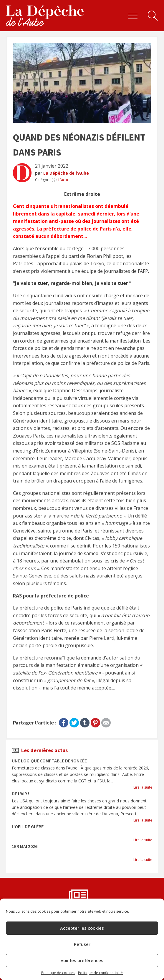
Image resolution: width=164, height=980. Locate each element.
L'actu (63, 180)
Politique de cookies (58, 973)
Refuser (82, 944)
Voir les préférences (82, 960)
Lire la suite (143, 787)
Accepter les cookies (82, 928)
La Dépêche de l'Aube (66, 173)
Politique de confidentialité (100, 973)
